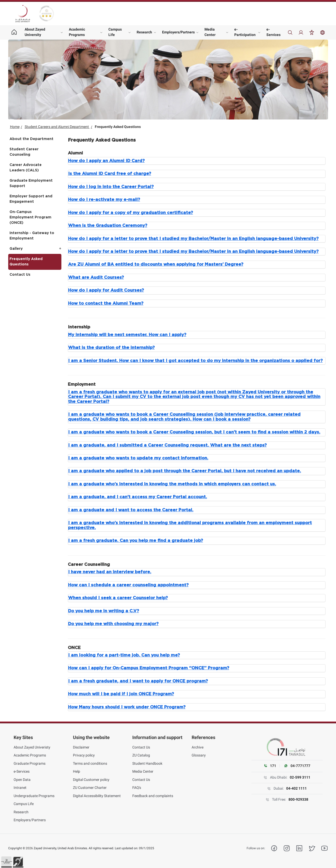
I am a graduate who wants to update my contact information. (138, 458)
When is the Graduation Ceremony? (108, 226)
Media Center (210, 32)
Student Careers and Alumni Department (57, 127)
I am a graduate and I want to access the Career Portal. (131, 510)
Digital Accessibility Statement (97, 796)
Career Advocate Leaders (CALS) (26, 168)
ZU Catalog (141, 755)
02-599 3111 (300, 777)
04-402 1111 (296, 788)
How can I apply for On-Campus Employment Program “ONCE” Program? (149, 668)
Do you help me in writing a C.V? (104, 611)
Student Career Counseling (24, 152)
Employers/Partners (178, 32)
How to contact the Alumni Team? (106, 303)
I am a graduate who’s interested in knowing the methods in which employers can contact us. (172, 484)
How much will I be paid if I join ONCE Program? (121, 694)
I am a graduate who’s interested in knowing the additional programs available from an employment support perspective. (190, 525)
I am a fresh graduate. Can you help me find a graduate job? (136, 541)
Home (15, 127)
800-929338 (298, 799)
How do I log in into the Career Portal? (111, 187)
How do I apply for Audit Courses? (106, 290)
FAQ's (137, 788)
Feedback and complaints (153, 796)
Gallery (16, 249)
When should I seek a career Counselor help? (118, 598)
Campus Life (115, 32)
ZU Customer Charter (90, 788)
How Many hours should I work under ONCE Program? (127, 707)
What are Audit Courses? (96, 278)
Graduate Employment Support (31, 183)
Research (144, 32)
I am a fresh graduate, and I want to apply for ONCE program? (138, 681)
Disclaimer (81, 747)
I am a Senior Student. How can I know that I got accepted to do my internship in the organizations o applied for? (195, 361)
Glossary (199, 755)
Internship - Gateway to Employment (32, 236)
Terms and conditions (90, 763)
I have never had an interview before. (110, 572)
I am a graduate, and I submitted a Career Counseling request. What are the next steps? (167, 445)
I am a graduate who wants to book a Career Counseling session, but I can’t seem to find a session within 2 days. (194, 432)
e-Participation (245, 32)
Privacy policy (84, 755)
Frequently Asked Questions (26, 262)
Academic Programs (77, 32)
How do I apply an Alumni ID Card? (106, 161)
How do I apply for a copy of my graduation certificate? (130, 213)
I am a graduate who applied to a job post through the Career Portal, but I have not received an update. (185, 471)
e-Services (273, 32)
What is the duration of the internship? (111, 348)
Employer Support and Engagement (31, 199)
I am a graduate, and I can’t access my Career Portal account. (138, 497)
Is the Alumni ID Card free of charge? (110, 174)
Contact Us (20, 275)
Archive (198, 747)
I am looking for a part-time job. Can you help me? (124, 655)
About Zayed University (35, 32)
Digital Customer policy (91, 780)
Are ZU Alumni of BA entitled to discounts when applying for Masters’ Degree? (156, 264)
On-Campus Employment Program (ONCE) (30, 217)
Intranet (20, 788)
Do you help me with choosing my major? (113, 624)
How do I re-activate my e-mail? (104, 200)
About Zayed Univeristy (32, 747)
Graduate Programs (30, 763)
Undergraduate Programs (34, 796)
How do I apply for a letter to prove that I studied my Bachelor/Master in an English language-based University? (193, 239)
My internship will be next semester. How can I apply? (127, 335)
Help (77, 771)
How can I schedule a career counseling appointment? (128, 585)
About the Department (31, 139)
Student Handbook (147, 763)
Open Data (22, 780)
